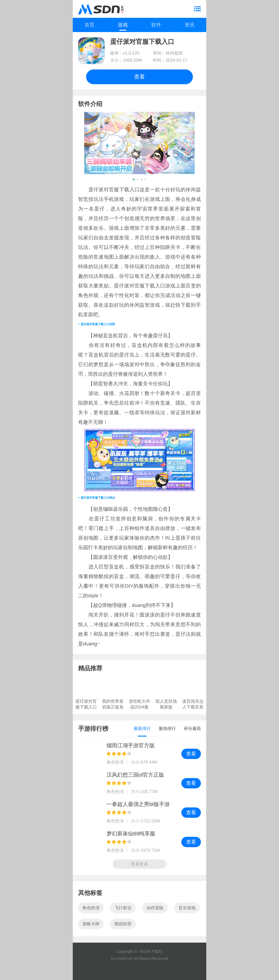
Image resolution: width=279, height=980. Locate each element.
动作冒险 (155, 908)
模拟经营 (123, 924)
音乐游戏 (187, 908)
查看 (139, 77)
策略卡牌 (91, 924)
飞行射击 (123, 908)
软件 (156, 25)
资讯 (189, 25)
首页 (90, 25)
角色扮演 (91, 908)
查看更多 (139, 864)
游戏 (123, 25)
